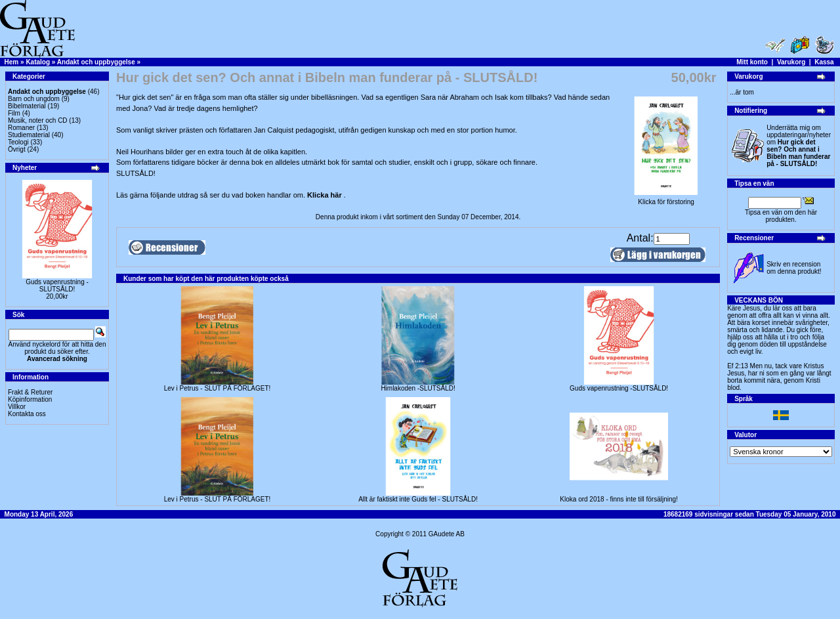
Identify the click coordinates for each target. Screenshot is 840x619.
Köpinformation (30, 399)
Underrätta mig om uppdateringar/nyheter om (799, 146)
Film (14, 113)
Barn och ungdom (34, 99)
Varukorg (791, 62)
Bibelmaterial (27, 106)
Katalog (38, 62)
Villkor (17, 407)
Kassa (824, 62)
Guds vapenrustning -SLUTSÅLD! (57, 286)
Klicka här (325, 195)
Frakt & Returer (30, 392)
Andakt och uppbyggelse (96, 62)
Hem (12, 62)
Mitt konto (752, 62)
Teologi (18, 142)
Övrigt (17, 149)
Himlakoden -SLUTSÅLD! (418, 388)
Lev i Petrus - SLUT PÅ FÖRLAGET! (218, 388)
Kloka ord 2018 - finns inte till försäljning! (619, 499)
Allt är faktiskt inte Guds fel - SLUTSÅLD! (418, 499)
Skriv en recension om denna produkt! (794, 268)
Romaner (21, 128)
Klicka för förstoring (666, 199)
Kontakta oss (27, 414)
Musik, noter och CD (38, 120)
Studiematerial (29, 135)
